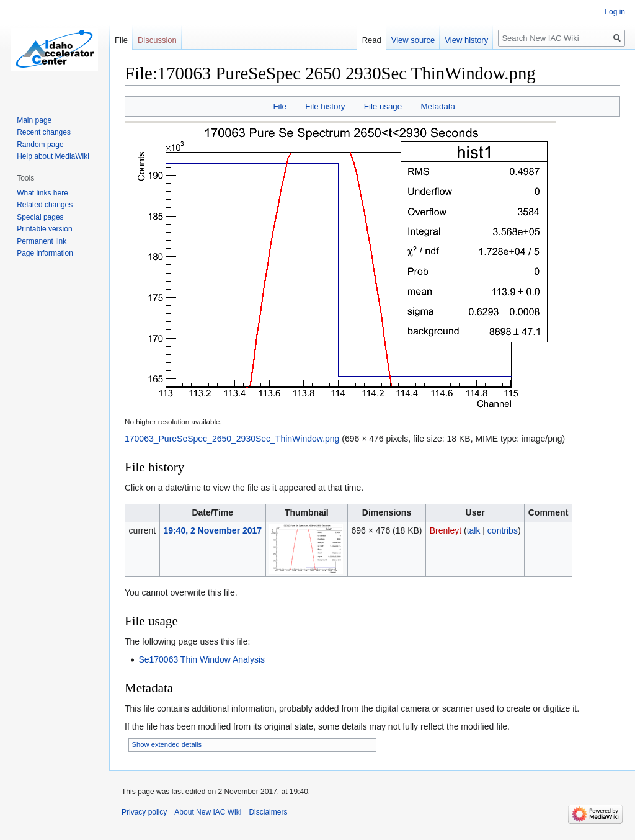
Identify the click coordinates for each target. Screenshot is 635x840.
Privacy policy (144, 812)
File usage (383, 106)
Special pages (40, 217)
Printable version (44, 229)
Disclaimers (268, 812)
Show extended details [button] (167, 744)
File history (325, 106)
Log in (615, 12)
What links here (42, 193)
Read (372, 40)
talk (474, 530)
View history (466, 40)
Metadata (437, 106)
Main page (34, 120)
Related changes (45, 205)
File (279, 106)
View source (413, 40)
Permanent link (42, 241)
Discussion (157, 40)
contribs (503, 530)
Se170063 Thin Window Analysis (202, 659)
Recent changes (44, 132)
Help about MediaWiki (53, 156)
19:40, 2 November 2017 (212, 530)
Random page (40, 145)
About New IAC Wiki (208, 812)
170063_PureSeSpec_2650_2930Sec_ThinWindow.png (232, 439)
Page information (45, 253)
